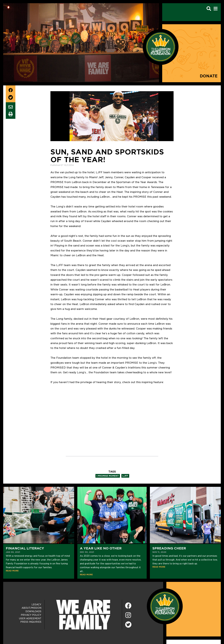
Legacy (36, 605)
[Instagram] (128, 615)
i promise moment (108, 476)
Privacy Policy (31, 615)
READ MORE (12, 571)
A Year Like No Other (101, 548)
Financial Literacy (25, 548)
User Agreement (30, 618)
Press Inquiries (31, 622)
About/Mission (31, 608)
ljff (125, 476)
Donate (209, 76)
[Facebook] (128, 606)
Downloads (33, 611)
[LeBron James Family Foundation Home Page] (165, 606)
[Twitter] (128, 624)
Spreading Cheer (169, 548)
